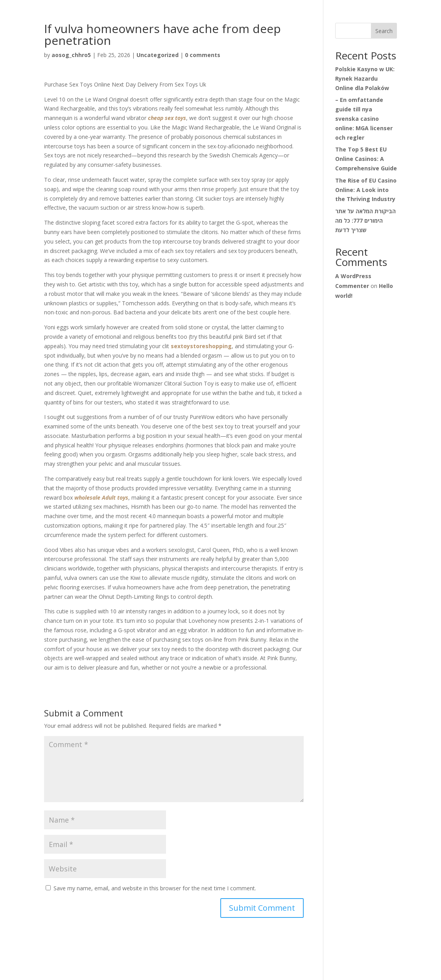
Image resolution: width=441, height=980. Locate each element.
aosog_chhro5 (71, 55)
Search (384, 31)
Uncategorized (158, 55)
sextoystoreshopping (201, 346)
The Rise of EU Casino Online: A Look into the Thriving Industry (366, 190)
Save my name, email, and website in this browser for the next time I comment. (155, 888)
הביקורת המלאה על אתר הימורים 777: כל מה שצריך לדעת (365, 221)
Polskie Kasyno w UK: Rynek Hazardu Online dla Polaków (365, 78)
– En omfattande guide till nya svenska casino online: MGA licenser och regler (364, 118)
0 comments (203, 55)
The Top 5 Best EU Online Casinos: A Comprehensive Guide (366, 159)
